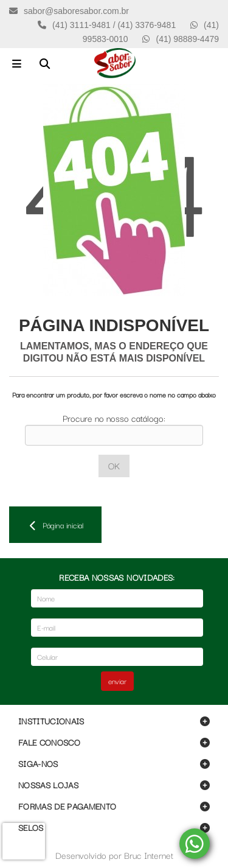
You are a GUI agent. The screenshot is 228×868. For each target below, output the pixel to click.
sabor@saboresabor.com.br (76, 11)
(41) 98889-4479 (187, 39)
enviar (117, 681)
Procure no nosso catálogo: (114, 418)
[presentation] (24, 841)
